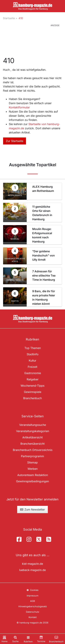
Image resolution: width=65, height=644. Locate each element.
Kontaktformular (19, 107)
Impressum (32, 596)
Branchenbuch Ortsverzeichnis (33, 450)
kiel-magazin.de (32, 564)
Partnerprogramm (32, 456)
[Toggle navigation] (28, 639)
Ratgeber (33, 379)
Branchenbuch (32, 398)
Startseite (9, 18)
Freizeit (32, 367)
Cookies (32, 590)
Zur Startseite (15, 141)
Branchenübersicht (32, 444)
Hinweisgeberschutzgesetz (33, 606)
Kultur (32, 361)
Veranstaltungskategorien (33, 431)
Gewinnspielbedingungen (32, 481)
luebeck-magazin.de (32, 570)
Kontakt (33, 617)
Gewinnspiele (33, 392)
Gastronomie (33, 373)
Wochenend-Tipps (32, 386)
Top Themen (33, 348)
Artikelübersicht (32, 437)
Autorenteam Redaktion (33, 475)
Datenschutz (33, 612)
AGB (32, 601)
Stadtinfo (33, 354)
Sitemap (32, 462)
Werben (33, 469)
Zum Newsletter (32, 509)
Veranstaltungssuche (33, 425)
